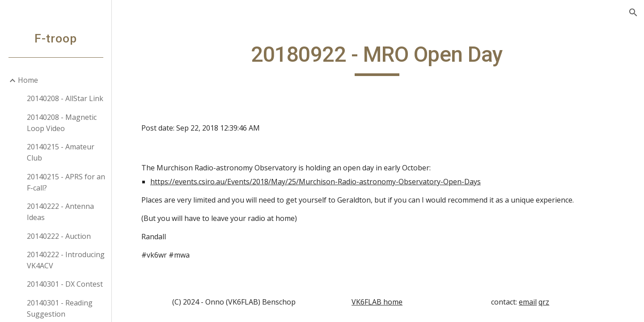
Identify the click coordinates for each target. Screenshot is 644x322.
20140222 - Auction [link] (59, 236)
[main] (378, 59)
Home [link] (28, 80)
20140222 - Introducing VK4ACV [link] (66, 260)
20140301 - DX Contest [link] (65, 284)
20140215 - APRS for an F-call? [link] (66, 182)
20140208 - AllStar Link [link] (65, 98)
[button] (633, 13)
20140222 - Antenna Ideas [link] (60, 212)
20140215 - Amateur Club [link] (61, 152)
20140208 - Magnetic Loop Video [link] (62, 123)
